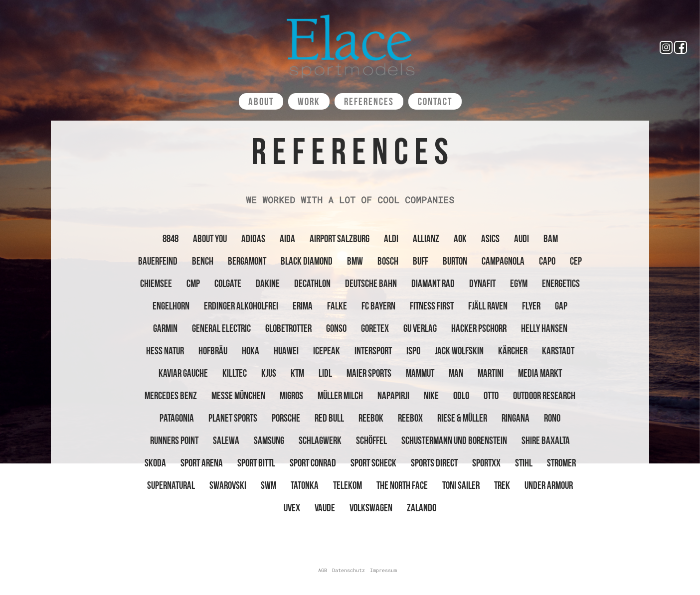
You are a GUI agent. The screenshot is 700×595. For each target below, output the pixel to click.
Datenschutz (349, 570)
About (261, 101)
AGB (323, 570)
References (369, 101)
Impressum (383, 570)
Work (309, 101)
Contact (435, 101)
